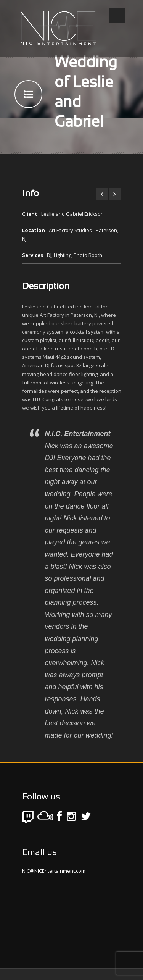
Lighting (63, 255)
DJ (49, 255)
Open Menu (117, 16)
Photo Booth (88, 255)
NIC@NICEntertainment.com (54, 871)
